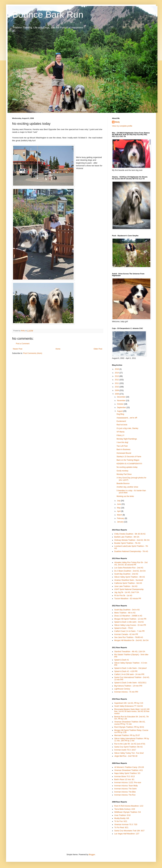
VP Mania (121, 432)
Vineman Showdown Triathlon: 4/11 (129, 770)
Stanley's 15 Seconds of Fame (129, 457)
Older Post (98, 349)
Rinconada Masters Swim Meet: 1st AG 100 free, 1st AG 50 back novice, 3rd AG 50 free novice (132, 711)
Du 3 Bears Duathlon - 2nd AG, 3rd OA (130, 571)
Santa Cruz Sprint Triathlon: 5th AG (128, 747)
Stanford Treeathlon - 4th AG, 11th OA (130, 652)
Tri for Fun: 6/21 (121, 821)
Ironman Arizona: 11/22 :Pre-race (128, 783)
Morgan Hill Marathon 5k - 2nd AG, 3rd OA (131, 640)
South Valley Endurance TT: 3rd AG (129, 706)
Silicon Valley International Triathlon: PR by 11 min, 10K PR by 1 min (132, 740)
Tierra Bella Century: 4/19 (125, 809)
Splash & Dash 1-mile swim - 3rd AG (129, 622)
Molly (117, 122)
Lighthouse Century (122, 689)
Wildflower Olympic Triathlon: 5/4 (128, 812)
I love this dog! (122, 442)
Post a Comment (23, 344)
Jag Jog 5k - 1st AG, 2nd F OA (127, 592)
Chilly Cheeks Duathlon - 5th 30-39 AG (130, 534)
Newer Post (18, 349)
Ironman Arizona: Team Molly (126, 786)
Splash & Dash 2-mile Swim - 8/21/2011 (130, 683)
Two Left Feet (122, 446)
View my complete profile (122, 126)
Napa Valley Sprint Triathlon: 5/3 (127, 773)
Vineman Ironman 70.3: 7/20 (126, 825)
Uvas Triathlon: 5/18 (122, 815)
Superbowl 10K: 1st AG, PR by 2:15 (129, 703)
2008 (117, 394)
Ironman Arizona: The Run (125, 795)
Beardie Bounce (123, 483)
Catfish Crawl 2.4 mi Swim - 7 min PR (129, 631)
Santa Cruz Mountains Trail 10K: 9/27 (129, 831)
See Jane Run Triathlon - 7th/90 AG (129, 637)
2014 (117, 373)
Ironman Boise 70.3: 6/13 (124, 776)
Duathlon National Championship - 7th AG (131, 551)
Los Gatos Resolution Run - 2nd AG (129, 568)
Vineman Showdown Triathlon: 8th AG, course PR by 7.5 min (130, 723)
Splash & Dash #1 (122, 660)
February (121, 518)
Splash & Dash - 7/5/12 (124, 628)
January (121, 522)
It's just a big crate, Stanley (127, 428)
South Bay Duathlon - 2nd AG (126, 574)
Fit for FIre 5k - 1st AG (123, 596)
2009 (117, 390)
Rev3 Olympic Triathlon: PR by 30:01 (129, 727)
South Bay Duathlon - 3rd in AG (127, 610)
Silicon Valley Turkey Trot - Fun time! (129, 753)
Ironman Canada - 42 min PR (126, 634)
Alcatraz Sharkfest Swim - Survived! (129, 580)
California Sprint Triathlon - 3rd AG (128, 583)
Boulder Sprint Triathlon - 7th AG (127, 543)
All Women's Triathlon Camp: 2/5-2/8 (129, 767)
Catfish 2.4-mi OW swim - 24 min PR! (129, 674)
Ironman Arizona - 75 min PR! (126, 692)
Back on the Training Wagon (128, 460)
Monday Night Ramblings (127, 439)
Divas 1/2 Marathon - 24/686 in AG (128, 616)
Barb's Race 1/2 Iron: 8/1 (124, 779)
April (119, 511)
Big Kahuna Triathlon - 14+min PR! (128, 686)
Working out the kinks (125, 496)
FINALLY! (120, 435)
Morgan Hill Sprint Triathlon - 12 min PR (130, 619)
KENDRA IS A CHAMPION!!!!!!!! (129, 464)
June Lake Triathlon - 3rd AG (126, 586)
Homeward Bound (124, 453)
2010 (117, 387)
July (119, 501)
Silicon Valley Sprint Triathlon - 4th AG (130, 577)
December (122, 397)
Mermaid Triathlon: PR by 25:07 (127, 735)
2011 (117, 383)
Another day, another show (127, 487)
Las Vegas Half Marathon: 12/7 (127, 834)
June (119, 504)
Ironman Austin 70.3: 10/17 (125, 750)
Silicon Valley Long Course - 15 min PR (130, 625)
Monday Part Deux (124, 474)
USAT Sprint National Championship (129, 589)
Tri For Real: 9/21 (121, 828)
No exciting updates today (127, 467)
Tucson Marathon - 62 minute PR (128, 599)
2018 (117, 369)
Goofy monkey (122, 471)
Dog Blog (120, 414)
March (120, 515)
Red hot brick (122, 425)
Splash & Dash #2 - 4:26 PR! (126, 671)
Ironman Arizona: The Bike (125, 792)
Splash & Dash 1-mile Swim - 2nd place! (131, 668)
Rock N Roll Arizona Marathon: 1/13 (129, 806)
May (119, 508)
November (122, 401)
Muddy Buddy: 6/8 (122, 818)
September (122, 407)
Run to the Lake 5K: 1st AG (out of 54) (130, 744)
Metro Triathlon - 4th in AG (125, 613)
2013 (117, 376)
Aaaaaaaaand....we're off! (127, 418)
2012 (117, 380)
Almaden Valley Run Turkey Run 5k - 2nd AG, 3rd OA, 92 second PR (131, 564)
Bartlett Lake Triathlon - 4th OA (127, 537)
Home (58, 349)
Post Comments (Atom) (33, 353)
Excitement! (121, 421)
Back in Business (123, 449)
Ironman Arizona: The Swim (125, 789)
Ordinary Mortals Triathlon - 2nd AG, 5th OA (132, 540)
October (121, 404)
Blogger (92, 855)
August (120, 411)
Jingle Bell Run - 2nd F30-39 (126, 756)
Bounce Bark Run (48, 15)
